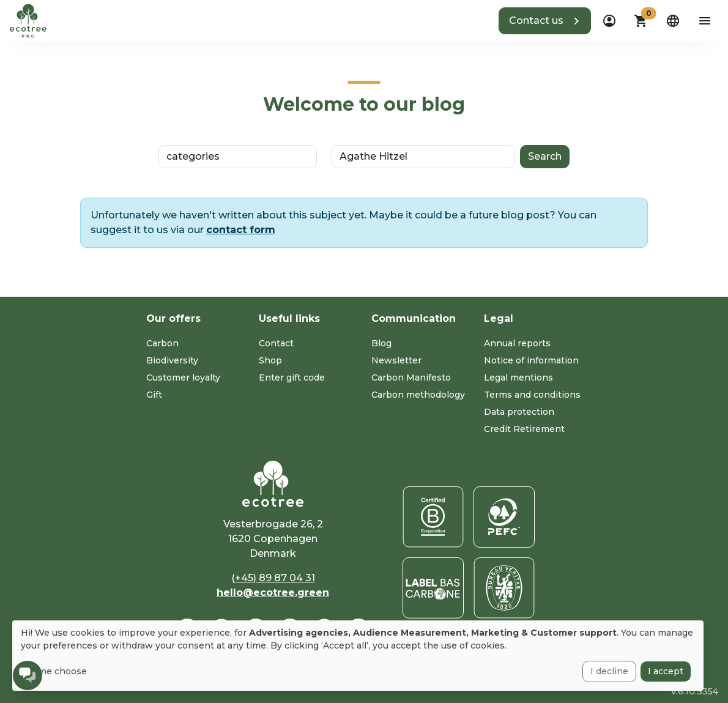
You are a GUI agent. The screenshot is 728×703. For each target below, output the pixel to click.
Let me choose (54, 671)
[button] (545, 21)
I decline (609, 671)
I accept (666, 671)
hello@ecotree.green (273, 593)
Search (545, 156)
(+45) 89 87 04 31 (273, 578)
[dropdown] (609, 21)
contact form (241, 230)
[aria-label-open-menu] (705, 21)
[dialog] (358, 656)
